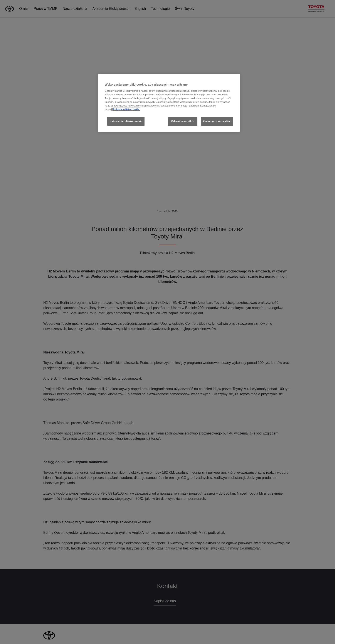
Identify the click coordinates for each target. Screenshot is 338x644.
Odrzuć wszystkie (183, 121)
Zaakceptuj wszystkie (217, 121)
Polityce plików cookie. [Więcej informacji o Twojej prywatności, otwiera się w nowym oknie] (127, 109)
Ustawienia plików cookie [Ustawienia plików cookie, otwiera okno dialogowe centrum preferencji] (126, 121)
